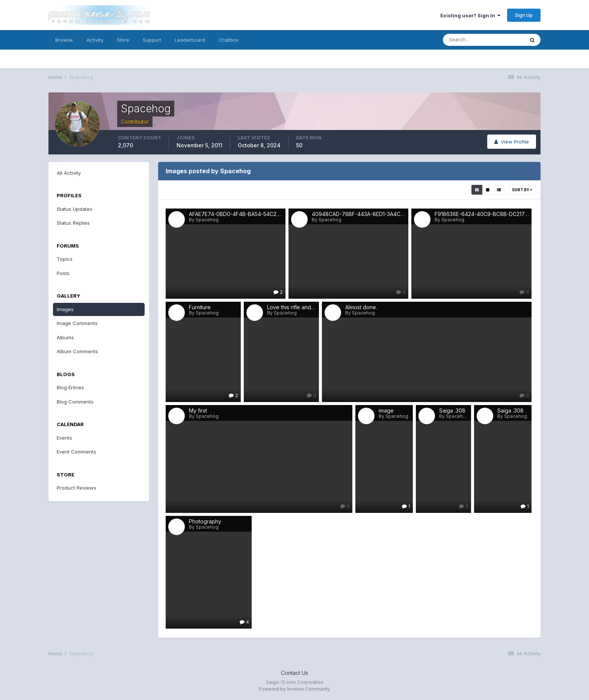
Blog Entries (70, 387)
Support (152, 40)
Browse (64, 40)
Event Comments (76, 452)
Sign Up (524, 15)
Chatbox (229, 40)
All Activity (69, 173)
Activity (95, 40)
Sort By (522, 190)
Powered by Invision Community (294, 689)
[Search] (483, 40)
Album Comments (77, 351)
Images (65, 309)
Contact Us (294, 673)
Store (123, 40)
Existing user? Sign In (470, 15)
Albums (65, 337)
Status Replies (73, 223)
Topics (65, 259)
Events (64, 438)
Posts (63, 273)
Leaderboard (190, 40)
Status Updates (75, 209)
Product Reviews (76, 488)
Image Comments (77, 323)
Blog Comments (75, 402)
